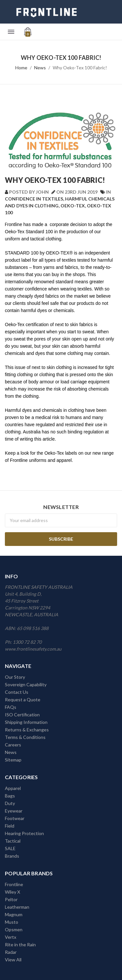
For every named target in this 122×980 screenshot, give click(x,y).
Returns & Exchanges (27, 730)
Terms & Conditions (25, 737)
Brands (12, 856)
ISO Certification (22, 715)
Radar (11, 952)
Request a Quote (23, 700)
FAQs (11, 707)
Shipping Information (26, 722)
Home (21, 68)
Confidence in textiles (34, 199)
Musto (12, 922)
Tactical (13, 841)
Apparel (13, 788)
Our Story (15, 677)
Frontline (14, 884)
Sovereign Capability (26, 684)
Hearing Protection (24, 833)
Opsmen (14, 929)
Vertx (11, 937)
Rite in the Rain (20, 945)
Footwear (15, 818)
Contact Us (17, 692)
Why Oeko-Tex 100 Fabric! (80, 68)
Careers (13, 745)
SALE (10, 848)
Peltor (11, 899)
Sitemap (13, 760)
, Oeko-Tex (72, 206)
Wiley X (13, 892)
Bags (10, 796)
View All (13, 960)
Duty (10, 803)
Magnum (14, 914)
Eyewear (14, 811)
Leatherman (17, 907)
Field (10, 826)
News (40, 68)
